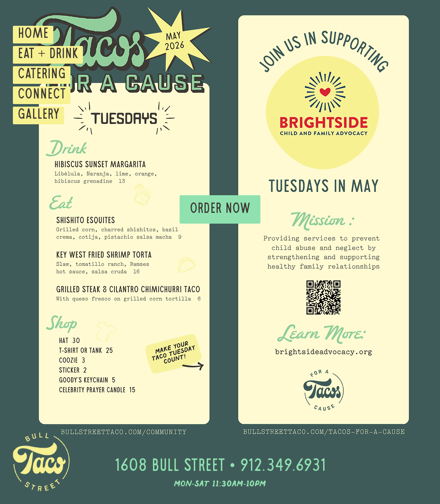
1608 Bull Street (170, 467)
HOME (33, 34)
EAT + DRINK (48, 55)
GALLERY (38, 115)
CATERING (42, 75)
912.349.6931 (283, 467)
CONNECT (42, 95)
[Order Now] (220, 209)
